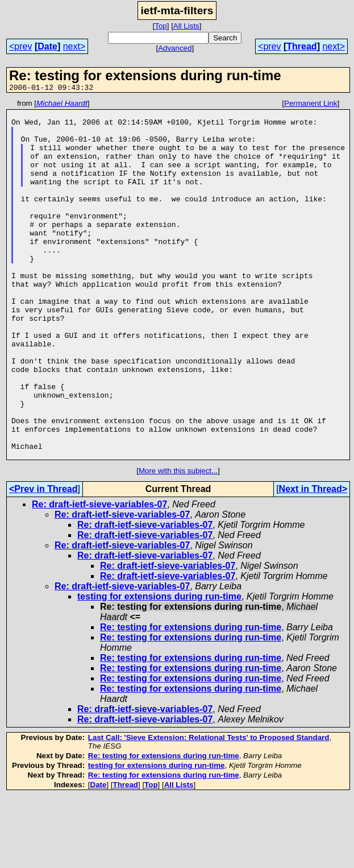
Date (47, 46)
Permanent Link (311, 105)
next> (74, 46)
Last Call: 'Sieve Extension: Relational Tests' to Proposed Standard (209, 809)
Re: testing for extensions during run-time (191, 699)
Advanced (175, 48)
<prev (20, 46)
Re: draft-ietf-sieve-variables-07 (99, 576)
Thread (301, 46)
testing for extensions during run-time (159, 668)
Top (161, 26)
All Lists (186, 26)
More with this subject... (178, 542)
